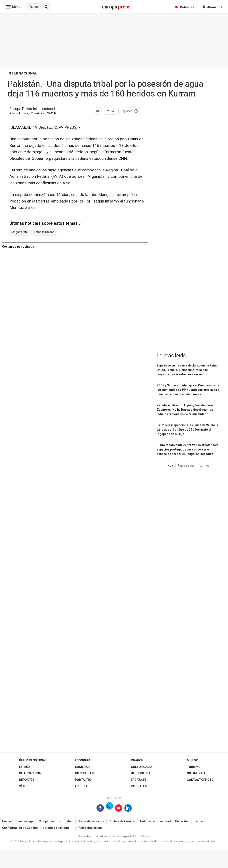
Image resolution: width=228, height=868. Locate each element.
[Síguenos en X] (109, 809)
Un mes (204, 466)
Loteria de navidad (56, 828)
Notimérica (196, 773)
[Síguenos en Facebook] (100, 809)
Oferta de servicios (91, 821)
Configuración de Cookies (20, 828)
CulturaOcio (141, 767)
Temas (199, 821)
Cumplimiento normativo (56, 821)
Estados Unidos (44, 232)
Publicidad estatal (90, 828)
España (25, 767)
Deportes (27, 780)
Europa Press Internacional (32, 109)
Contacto (8, 821)
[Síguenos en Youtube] (119, 809)
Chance (137, 760)
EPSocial (82, 786)
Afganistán (20, 232)
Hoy (170, 466)
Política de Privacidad (155, 821)
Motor (192, 760)
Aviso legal (27, 821)
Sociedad (82, 767)
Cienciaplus (85, 773)
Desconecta (141, 773)
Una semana (186, 466)
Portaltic (83, 780)
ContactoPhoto (200, 780)
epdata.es (139, 780)
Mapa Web (182, 821)
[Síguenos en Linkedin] (128, 809)
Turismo (194, 767)
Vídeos (24, 786)
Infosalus (139, 786)
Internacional (31, 773)
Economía (83, 760)
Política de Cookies (122, 821)
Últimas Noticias (33, 760)
